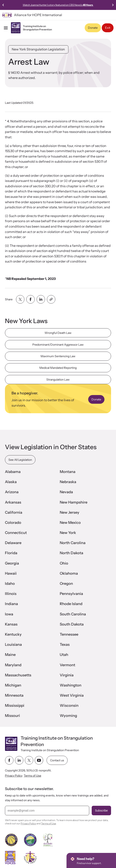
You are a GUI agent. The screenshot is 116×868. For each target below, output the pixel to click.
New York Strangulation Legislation (38, 49)
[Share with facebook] (30, 299)
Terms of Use (32, 775)
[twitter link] (29, 760)
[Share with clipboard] (51, 299)
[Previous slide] (3, 5)
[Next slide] (113, 5)
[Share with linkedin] (41, 299)
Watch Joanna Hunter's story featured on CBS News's (58, 5)
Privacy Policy (14, 775)
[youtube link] (39, 760)
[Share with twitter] (20, 299)
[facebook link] (9, 760)
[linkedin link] (19, 760)
